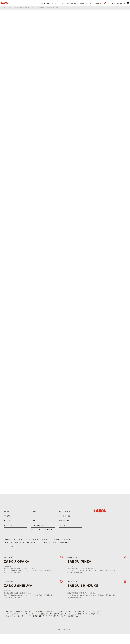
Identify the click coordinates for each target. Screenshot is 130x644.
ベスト (33, 518)
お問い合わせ (68, 549)
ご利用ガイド (83, 3)
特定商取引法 (66, 552)
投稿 (10, 8)
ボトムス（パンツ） (65, 512)
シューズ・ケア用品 (65, 518)
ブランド (63, 3)
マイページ (112, 3)
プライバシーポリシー (52, 552)
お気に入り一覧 (20, 552)
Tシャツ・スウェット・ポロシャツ (41, 537)
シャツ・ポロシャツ (38, 530)
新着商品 (7, 512)
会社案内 (28, 549)
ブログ (49, 3)
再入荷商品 (7, 518)
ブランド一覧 (8, 530)
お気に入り (99, 3)
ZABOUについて (73, 3)
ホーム (43, 3)
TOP (5, 8)
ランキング (7, 524)
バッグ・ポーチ (63, 530)
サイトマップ (9, 555)
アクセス (91, 3)
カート (40, 552)
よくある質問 (57, 549)
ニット (33, 524)
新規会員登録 (121, 3)
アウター (34, 512)
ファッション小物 (64, 524)
